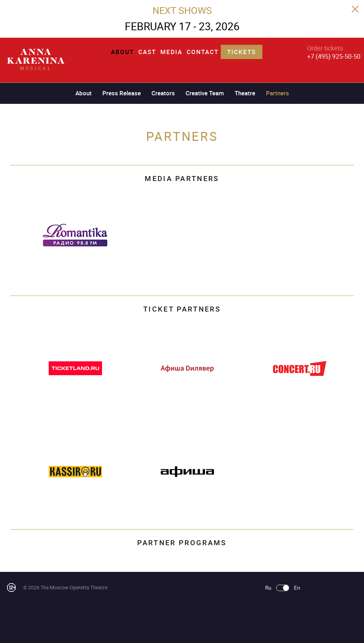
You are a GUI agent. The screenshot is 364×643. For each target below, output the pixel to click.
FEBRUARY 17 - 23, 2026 (182, 26)
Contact (203, 52)
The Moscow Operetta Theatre (74, 587)
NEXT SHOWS (182, 10)
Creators (163, 93)
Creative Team (205, 93)
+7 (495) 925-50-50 (334, 56)
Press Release (122, 93)
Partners (277, 93)
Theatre (245, 93)
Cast (147, 52)
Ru (268, 588)
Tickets (242, 52)
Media (171, 52)
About (122, 52)
